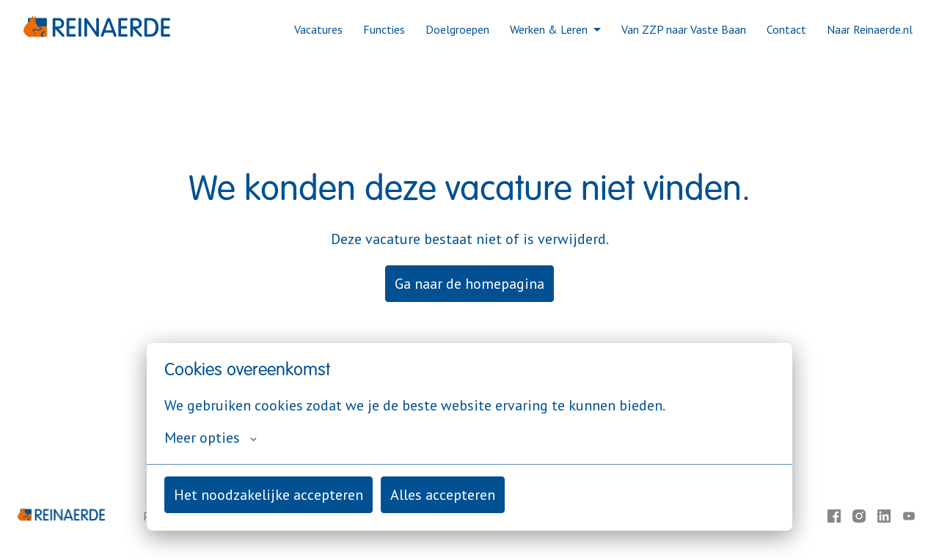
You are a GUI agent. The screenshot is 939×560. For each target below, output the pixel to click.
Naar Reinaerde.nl (870, 29)
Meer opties (211, 438)
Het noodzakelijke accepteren (268, 495)
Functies (384, 29)
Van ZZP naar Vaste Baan (684, 29)
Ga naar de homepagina (469, 284)
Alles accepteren (443, 495)
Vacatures (318, 29)
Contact (786, 29)
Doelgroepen (457, 29)
